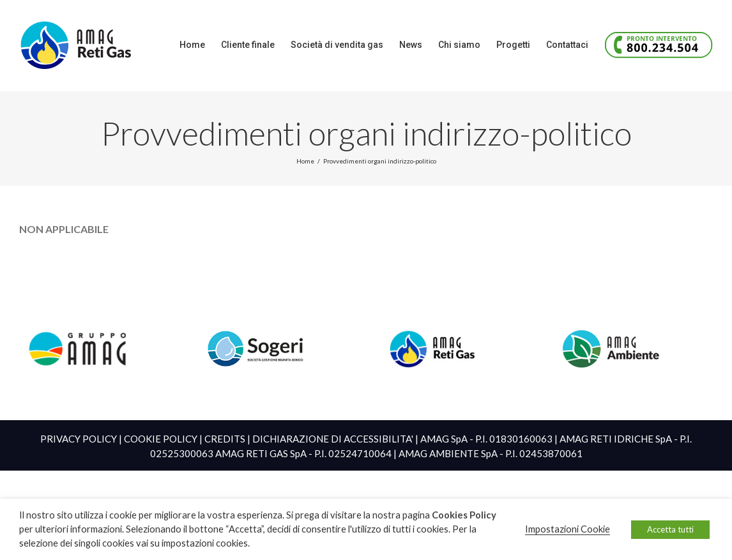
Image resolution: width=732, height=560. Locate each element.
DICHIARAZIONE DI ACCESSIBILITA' (333, 439)
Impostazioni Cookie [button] (568, 529)
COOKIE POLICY (161, 439)
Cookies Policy (464, 515)
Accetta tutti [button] (670, 529)
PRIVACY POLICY (79, 439)
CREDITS (225, 439)
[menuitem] (200, 45)
